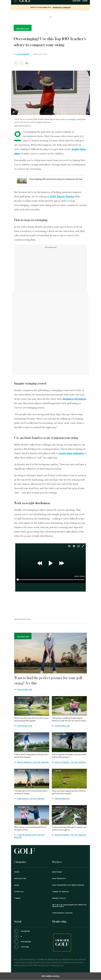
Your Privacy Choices (62, 913)
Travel (17, 898)
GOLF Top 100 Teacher (62, 197)
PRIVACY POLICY (59, 898)
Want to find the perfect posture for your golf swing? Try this (48, 681)
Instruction (23, 637)
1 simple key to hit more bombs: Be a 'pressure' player (31, 792)
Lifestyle (19, 892)
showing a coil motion (74, 399)
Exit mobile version (50, 976)
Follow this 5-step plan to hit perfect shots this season (31, 756)
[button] (21, 63)
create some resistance (71, 453)
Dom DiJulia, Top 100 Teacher (31, 799)
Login (85, 1)
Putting (59, 698)
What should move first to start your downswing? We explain (31, 720)
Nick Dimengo (23, 54)
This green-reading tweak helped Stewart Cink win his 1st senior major (69, 720)
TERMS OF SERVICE (61, 892)
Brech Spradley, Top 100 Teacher (33, 762)
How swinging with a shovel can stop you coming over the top (56, 179)
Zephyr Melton (25, 690)
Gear (17, 885)
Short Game (61, 734)
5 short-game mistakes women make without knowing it (69, 756)
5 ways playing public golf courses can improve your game (69, 829)
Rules (58, 771)
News (17, 872)
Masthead (57, 872)
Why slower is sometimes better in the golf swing (30, 829)
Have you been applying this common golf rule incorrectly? (69, 792)
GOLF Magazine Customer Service (68, 885)
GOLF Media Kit (59, 879)
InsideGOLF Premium (62, 7)
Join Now (76, 1)
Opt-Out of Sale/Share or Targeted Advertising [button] (69, 906)
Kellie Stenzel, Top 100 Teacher (70, 762)
